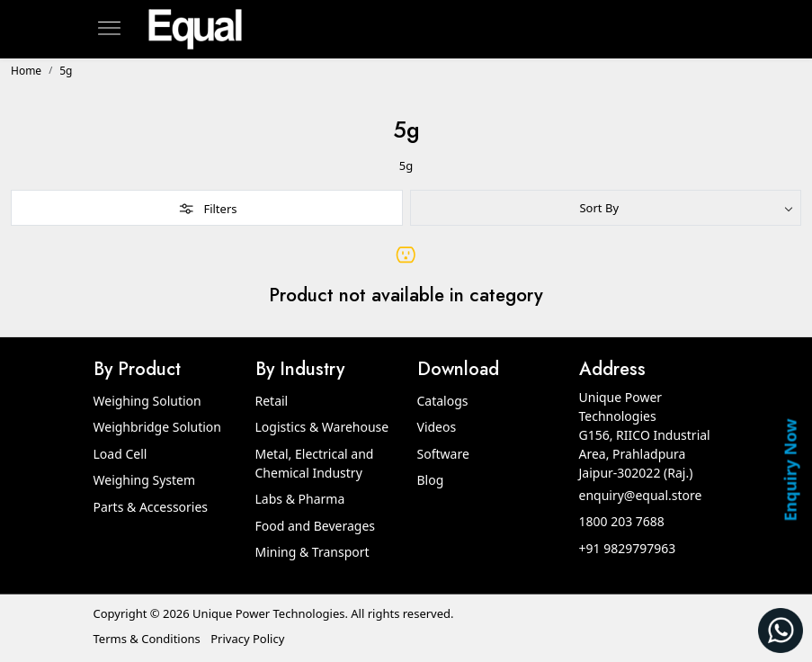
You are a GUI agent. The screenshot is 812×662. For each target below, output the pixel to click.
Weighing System (145, 480)
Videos (437, 427)
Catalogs (443, 401)
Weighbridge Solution (157, 427)
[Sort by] (606, 208)
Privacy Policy (247, 639)
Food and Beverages (316, 526)
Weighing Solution (147, 401)
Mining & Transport (312, 552)
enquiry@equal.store (641, 495)
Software (443, 454)
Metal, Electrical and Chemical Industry (315, 463)
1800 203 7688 (622, 521)
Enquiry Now (790, 470)
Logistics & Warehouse (322, 427)
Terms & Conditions (147, 639)
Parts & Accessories (151, 507)
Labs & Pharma (300, 499)
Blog (431, 480)
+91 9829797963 (628, 548)
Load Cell (120, 454)
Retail (272, 401)
